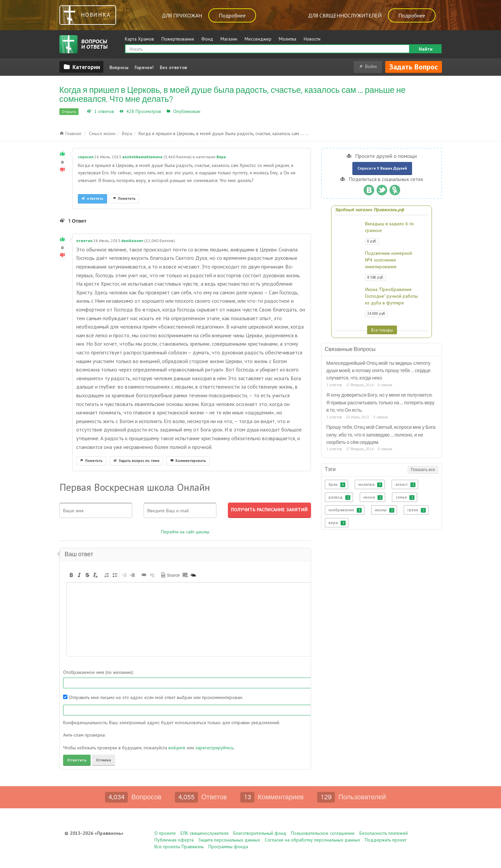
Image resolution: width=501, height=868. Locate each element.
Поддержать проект (386, 840)
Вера (207, 111)
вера (337, 523)
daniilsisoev (132, 241)
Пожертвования (178, 39)
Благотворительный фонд (260, 833)
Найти (426, 49)
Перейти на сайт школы (185, 532)
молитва (370, 484)
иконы (385, 510)
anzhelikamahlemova (142, 157)
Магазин (229, 39)
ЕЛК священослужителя (205, 833)
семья (405, 497)
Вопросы (119, 67)
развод (339, 497)
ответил (84, 241)
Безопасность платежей (384, 833)
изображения (345, 510)
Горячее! (144, 67)
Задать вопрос (414, 67)
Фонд (207, 39)
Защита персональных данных (229, 840)
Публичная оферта (174, 840)
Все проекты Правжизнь (179, 847)
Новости (312, 39)
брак (337, 484)
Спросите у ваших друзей (382, 168)
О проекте (165, 833)
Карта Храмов (139, 39)
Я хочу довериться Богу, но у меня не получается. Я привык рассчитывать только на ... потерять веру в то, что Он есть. (381, 403)
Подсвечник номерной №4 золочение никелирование (389, 260)
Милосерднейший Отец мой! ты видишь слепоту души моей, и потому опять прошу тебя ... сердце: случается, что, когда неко (379, 371)
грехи (417, 510)
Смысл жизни (102, 133)
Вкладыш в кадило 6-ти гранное (389, 227)
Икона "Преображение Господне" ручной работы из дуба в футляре (391, 296)
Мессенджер (258, 39)
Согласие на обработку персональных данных (312, 840)
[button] (71, 575)
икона (373, 497)
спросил (86, 157)
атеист (405, 484)
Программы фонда (228, 847)
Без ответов (173, 67)
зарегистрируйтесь (214, 748)
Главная (70, 133)
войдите (177, 748)
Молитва (288, 39)
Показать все (423, 470)
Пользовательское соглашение (323, 833)
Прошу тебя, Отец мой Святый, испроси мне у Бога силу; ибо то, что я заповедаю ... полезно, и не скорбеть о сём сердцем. (381, 435)
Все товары (382, 330)
